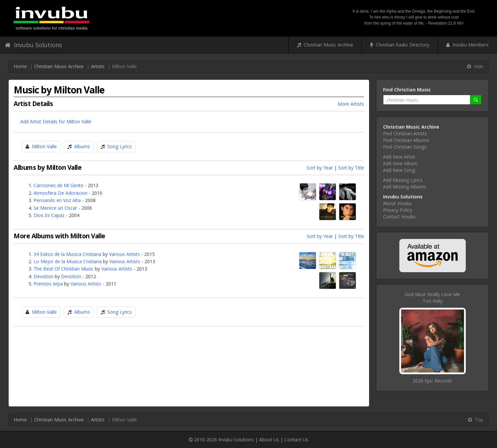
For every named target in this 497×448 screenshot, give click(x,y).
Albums (82, 146)
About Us (269, 440)
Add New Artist (399, 157)
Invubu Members (467, 45)
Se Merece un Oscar (55, 208)
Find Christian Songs (405, 147)
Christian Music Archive (325, 45)
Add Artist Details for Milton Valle (56, 121)
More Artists (351, 104)
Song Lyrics (120, 146)
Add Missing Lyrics (403, 180)
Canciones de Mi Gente (58, 185)
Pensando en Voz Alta (57, 200)
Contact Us (296, 440)
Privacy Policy (398, 210)
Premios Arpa (48, 284)
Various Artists (124, 254)
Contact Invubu (399, 217)
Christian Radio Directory (400, 45)
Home (20, 66)
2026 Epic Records (432, 381)
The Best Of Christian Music (64, 269)
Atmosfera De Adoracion (60, 193)
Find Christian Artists (405, 133)
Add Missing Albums (405, 187)
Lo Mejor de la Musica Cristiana (68, 261)
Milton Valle (44, 146)
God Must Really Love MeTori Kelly (432, 298)
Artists (98, 66)
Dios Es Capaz (49, 215)
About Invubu (397, 203)
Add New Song (399, 170)
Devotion (44, 276)
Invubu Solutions (34, 45)
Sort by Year (320, 168)
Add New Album (400, 163)
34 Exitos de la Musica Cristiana (67, 254)
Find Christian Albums (406, 140)
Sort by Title (351, 168)
